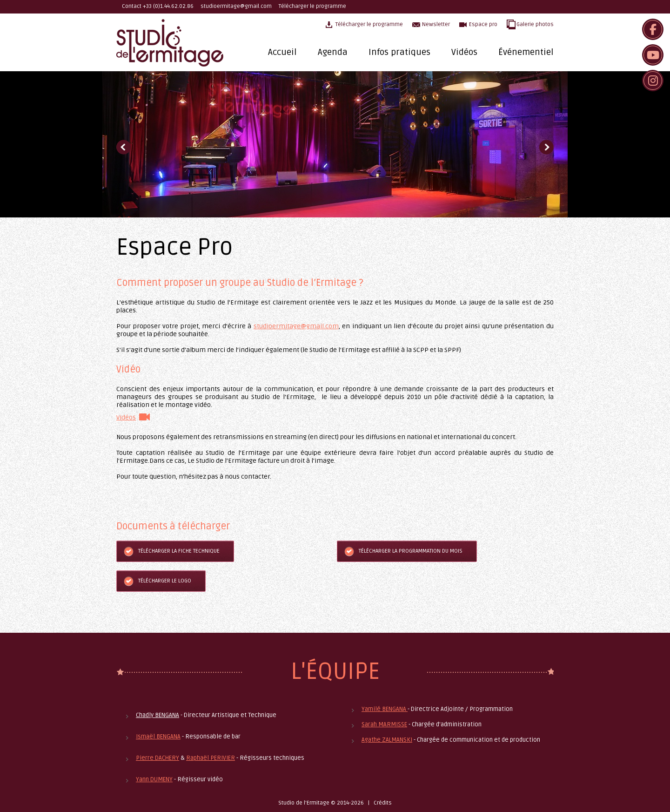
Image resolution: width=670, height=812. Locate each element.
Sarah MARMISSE (384, 724)
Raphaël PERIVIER (211, 758)
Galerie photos (535, 24)
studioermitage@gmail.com (236, 6)
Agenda (333, 52)
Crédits (383, 803)
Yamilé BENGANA (385, 709)
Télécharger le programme (312, 6)
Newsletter (436, 24)
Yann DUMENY (154, 779)
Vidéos (464, 52)
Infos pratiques (399, 52)
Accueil (282, 52)
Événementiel (526, 52)
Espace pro (483, 24)
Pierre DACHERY (157, 758)
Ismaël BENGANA (158, 737)
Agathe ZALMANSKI (387, 740)
